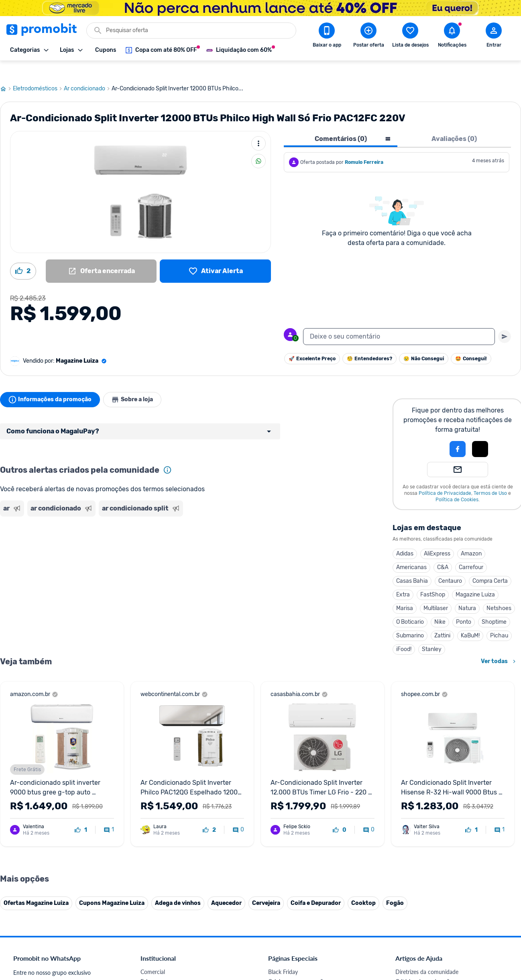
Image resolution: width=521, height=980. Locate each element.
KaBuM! (470, 620)
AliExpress (437, 538)
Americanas (411, 552)
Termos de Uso (490, 478)
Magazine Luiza (475, 579)
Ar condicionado (88, 73)
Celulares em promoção (297, 966)
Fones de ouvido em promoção (306, 976)
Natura (467, 593)
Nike (440, 607)
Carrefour (471, 552)
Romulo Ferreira (364, 147)
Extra (403, 579)
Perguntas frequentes (422, 976)
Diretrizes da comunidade (427, 957)
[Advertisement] (154, 535)
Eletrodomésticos (38, 73)
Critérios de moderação (424, 966)
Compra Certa (490, 566)
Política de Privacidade (445, 478)
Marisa (405, 593)
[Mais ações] (258, 128)
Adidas (405, 538)
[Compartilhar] (258, 146)
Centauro (450, 566)
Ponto (464, 607)
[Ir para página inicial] (6, 73)
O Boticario (410, 607)
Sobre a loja (137, 384)
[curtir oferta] (81, 815)
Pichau (499, 620)
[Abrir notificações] (452, 37)
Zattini (442, 620)
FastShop (433, 579)
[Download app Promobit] (327, 37)
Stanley (432, 634)
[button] (430, 434)
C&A (443, 552)
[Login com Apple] (480, 434)
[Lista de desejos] (215, 256)
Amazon (471, 538)
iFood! (404, 634)
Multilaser (436, 593)
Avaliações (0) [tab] (454, 124)
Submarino (410, 620)
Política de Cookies (457, 484)
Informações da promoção (52, 384)
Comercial (153, 957)
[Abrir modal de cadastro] (494, 37)
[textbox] (399, 321)
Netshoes (499, 593)
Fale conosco (157, 966)
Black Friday (283, 957)
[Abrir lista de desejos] (410, 37)
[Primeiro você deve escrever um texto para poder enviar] (505, 321)
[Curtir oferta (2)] (23, 256)
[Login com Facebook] (458, 434)
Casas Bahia (412, 566)
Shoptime (494, 607)
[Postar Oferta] (368, 37)
